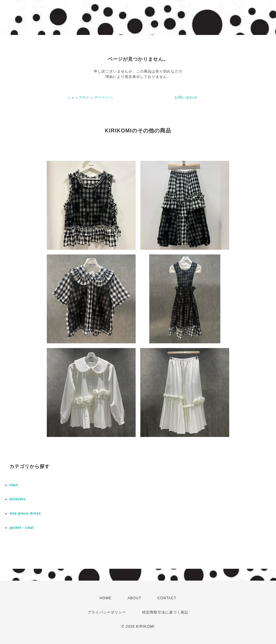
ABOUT (134, 598)
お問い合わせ (186, 97)
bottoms (17, 499)
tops (14, 485)
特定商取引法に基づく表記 (165, 612)
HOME (105, 598)
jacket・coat (22, 528)
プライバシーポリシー (107, 612)
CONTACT (167, 598)
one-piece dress (25, 513)
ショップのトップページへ (90, 97)
